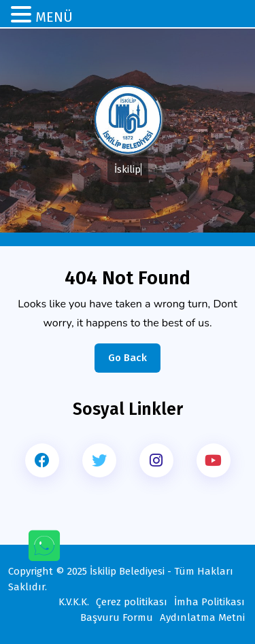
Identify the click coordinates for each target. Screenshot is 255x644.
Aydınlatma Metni (202, 617)
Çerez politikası (132, 602)
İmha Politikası (209, 602)
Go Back (134, 361)
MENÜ (54, 17)
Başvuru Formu (117, 617)
